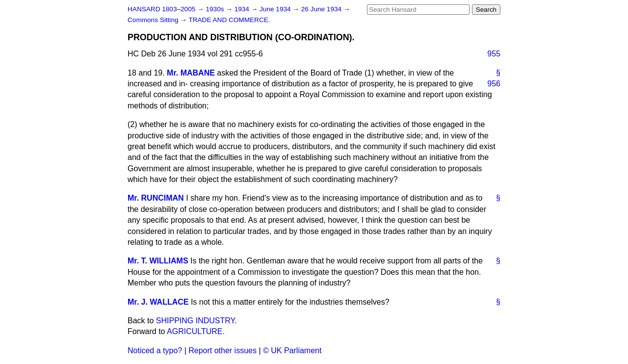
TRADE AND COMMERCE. (229, 20)
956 (494, 84)
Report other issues (222, 351)
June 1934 (276, 9)
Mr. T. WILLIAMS (158, 261)
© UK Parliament (292, 351)
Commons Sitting (154, 20)
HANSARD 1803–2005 (161, 9)
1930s (216, 9)
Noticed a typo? (155, 351)
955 (494, 54)
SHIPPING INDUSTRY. (196, 321)
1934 (243, 9)
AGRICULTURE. (196, 331)
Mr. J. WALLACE (158, 302)
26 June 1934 (322, 9)
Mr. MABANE (191, 73)
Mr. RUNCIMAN (156, 198)
